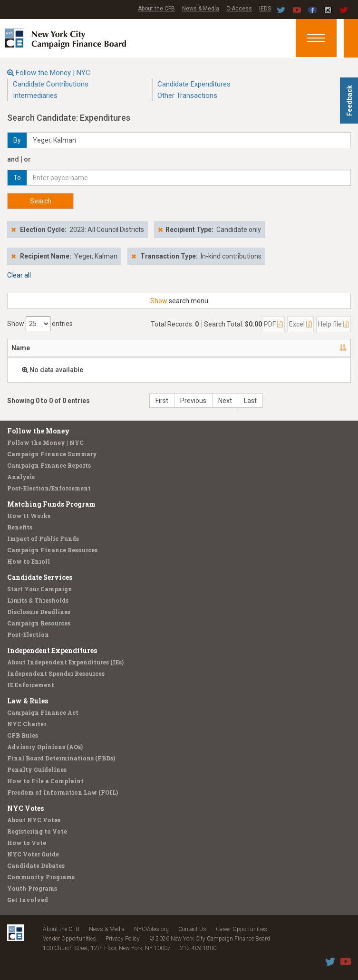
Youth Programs (32, 888)
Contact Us (192, 929)
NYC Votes (25, 808)
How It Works (29, 516)
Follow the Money (39, 431)
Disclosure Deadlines (39, 612)
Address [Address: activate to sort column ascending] (65, 348)
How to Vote (27, 843)
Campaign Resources (39, 623)
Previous (193, 401)
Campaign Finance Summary (52, 454)
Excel (300, 324)
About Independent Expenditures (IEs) (65, 662)
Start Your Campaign (40, 589)
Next (225, 401)
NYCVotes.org (151, 929)
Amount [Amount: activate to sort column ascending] (232, 348)
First (162, 401)
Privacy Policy (123, 939)
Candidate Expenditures (194, 84)
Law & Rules (28, 701)
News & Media (201, 9)
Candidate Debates (36, 865)
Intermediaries (35, 96)
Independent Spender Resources (56, 673)
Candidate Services (40, 577)
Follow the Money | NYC (53, 73)
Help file (334, 324)
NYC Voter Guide (33, 854)
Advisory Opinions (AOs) (45, 747)
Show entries (40, 324)
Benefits (20, 527)
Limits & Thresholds (38, 600)
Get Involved (28, 900)
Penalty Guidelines (37, 769)
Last (250, 401)
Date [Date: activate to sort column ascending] (187, 348)
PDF (273, 324)
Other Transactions (187, 96)
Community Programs (41, 877)
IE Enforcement (31, 685)
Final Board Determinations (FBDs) (61, 758)
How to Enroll (29, 561)
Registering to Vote (37, 831)
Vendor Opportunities (69, 939)
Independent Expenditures (52, 650)
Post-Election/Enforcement (49, 488)
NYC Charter (27, 724)
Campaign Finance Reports (49, 465)
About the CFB (156, 9)
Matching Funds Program (51, 504)
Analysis (21, 477)
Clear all (19, 275)
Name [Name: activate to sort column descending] (21, 348)
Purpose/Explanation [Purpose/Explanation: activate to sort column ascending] (295, 348)
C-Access (239, 9)
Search (41, 201)
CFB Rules (23, 735)
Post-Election (28, 634)
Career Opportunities (242, 929)
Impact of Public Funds (43, 538)
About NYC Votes (34, 820)
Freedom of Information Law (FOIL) (63, 792)
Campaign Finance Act (43, 712)
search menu (179, 301)
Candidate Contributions (51, 84)
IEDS (265, 9)
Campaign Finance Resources (52, 550)
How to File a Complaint (45, 781)
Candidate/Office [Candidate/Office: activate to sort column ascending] (128, 348)
